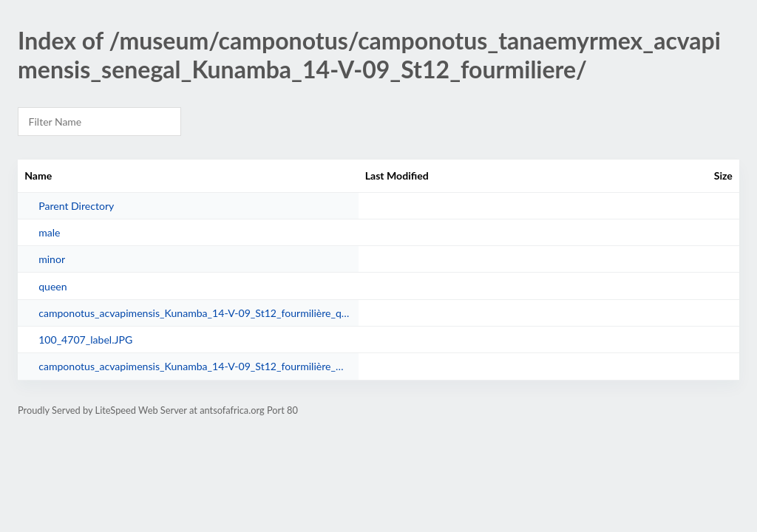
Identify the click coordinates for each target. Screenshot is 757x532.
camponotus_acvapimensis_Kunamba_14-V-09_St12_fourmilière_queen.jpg (195, 313)
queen (52, 286)
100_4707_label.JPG (85, 340)
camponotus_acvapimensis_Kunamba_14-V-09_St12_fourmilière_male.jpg (195, 366)
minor (52, 259)
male (49, 232)
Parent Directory (76, 206)
